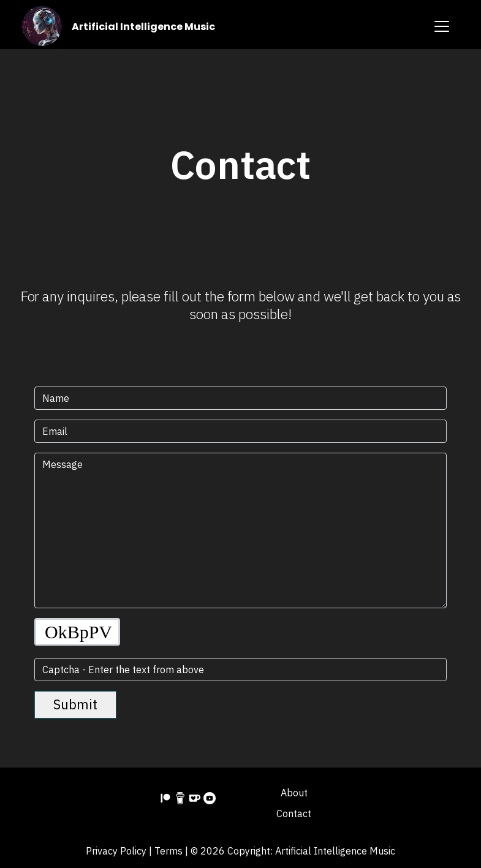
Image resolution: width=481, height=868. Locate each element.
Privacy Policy (116, 851)
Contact (294, 813)
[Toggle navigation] (442, 26)
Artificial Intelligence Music (143, 27)
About (294, 793)
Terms (169, 851)
